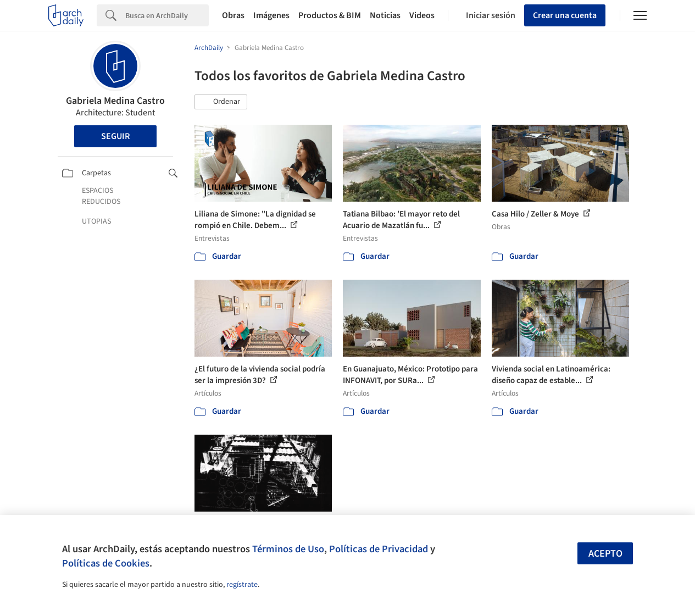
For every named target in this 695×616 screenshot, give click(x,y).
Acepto (605, 554)
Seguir (115, 136)
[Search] (167, 15)
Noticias (385, 15)
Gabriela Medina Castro (115, 101)
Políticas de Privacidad (379, 549)
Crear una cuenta (565, 15)
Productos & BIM (330, 15)
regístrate (242, 585)
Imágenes (271, 15)
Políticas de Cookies (106, 563)
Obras (233, 15)
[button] (221, 102)
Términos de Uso (288, 549)
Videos (422, 15)
